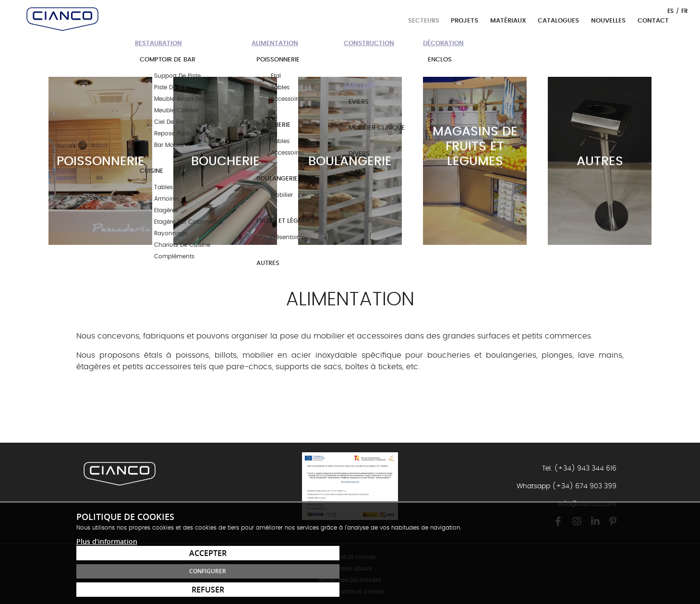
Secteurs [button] (425, 21)
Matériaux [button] (509, 21)
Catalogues (558, 21)
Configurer (568, 571)
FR (685, 11)
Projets (465, 21)
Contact (653, 21)
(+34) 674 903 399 (584, 486)
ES (670, 11)
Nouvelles (608, 21)
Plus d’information (107, 585)
